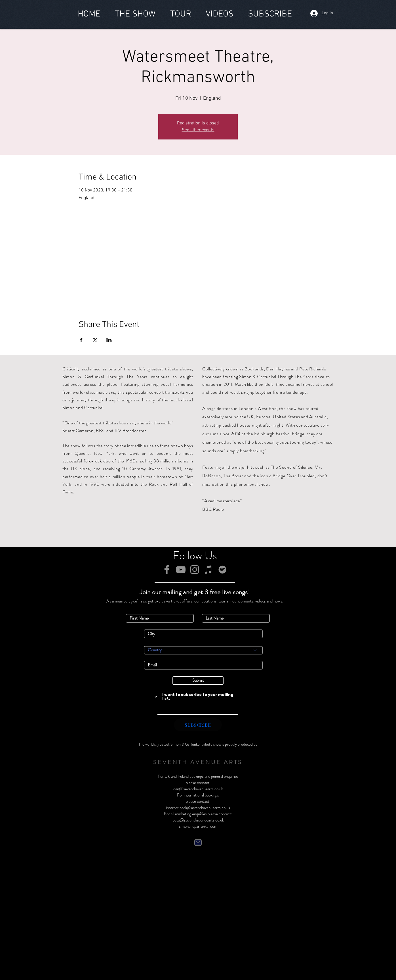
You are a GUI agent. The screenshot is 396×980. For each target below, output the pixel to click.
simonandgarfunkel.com (198, 826)
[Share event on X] (95, 340)
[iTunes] (208, 570)
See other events (198, 130)
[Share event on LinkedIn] (109, 340)
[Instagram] (195, 570)
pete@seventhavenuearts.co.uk (198, 820)
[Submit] (198, 681)
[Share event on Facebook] (81, 340)
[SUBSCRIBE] (198, 725)
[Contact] (198, 843)
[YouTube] (181, 570)
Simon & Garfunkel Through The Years (105, 377)
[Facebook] (167, 570)
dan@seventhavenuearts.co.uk (198, 789)
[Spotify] (222, 570)
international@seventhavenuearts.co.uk (198, 808)
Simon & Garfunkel (186, 744)
